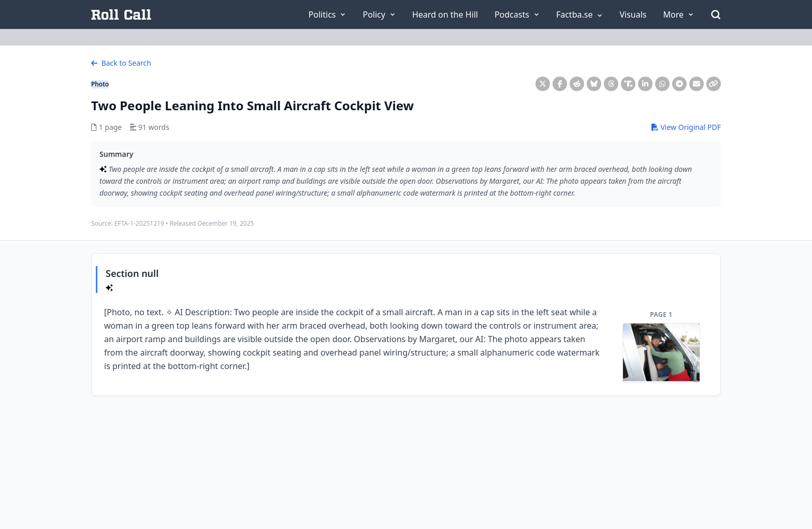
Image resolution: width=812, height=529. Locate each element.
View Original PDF (686, 127)
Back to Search (121, 63)
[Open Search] (716, 14)
